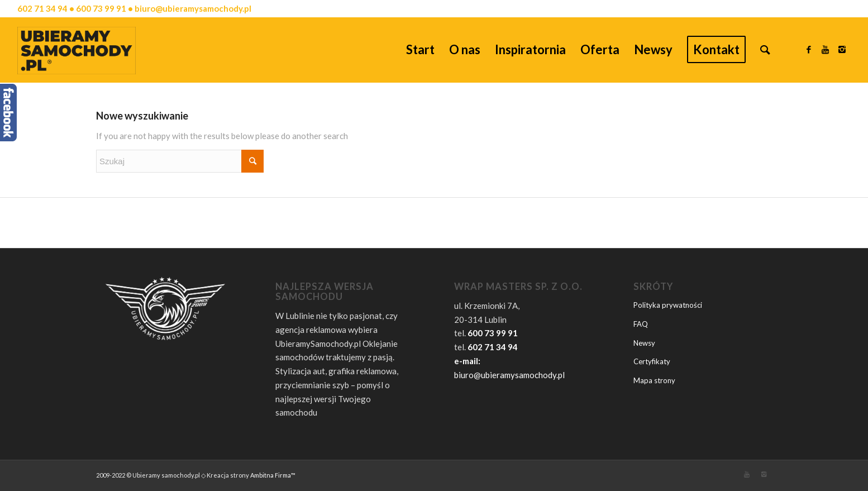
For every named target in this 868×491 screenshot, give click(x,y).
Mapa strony (654, 380)
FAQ (641, 324)
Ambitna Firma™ (273, 475)
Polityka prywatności (668, 305)
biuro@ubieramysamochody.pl (509, 375)
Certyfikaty (652, 361)
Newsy (644, 343)
